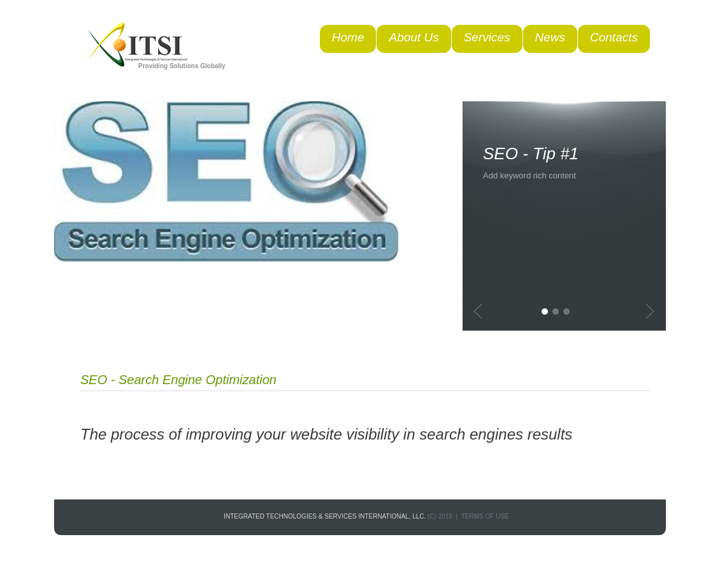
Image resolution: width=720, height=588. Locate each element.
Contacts (614, 37)
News (551, 37)
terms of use (485, 516)
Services (487, 37)
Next (650, 311)
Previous (478, 311)
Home (348, 37)
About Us (414, 37)
